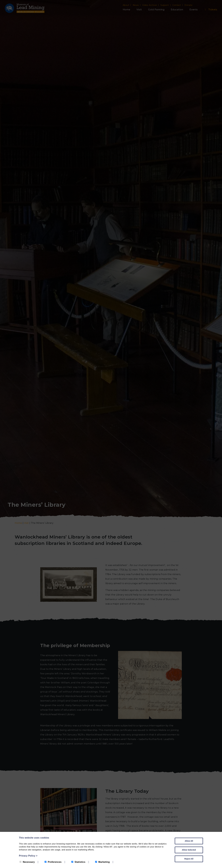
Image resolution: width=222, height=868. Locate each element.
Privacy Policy (28, 856)
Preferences (53, 862)
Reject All (189, 859)
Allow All (189, 841)
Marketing (102, 862)
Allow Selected (189, 850)
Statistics (78, 862)
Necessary (27, 862)
